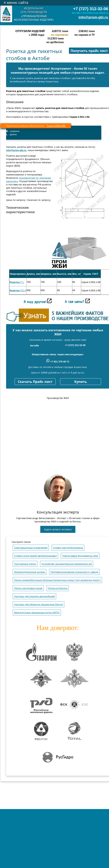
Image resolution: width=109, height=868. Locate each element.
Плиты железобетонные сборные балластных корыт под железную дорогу (57, 580)
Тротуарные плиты (25, 564)
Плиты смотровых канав (28, 588)
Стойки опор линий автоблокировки (35, 556)
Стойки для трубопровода (68, 548)
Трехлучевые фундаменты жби (80, 556)
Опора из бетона (58, 588)
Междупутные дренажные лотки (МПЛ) (37, 613)
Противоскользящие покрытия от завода (74, 572)
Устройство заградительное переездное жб (67, 564)
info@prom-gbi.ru (93, 17)
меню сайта (16, 3)
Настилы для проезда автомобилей (34, 596)
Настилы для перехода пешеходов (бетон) (39, 604)
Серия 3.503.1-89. (56, 126)
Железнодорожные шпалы (30, 572)
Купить (81, 382)
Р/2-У (23, 290)
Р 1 (22, 282)
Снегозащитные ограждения (31, 548)
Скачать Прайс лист (35, 382)
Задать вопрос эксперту (58, 529)
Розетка (15, 282)
